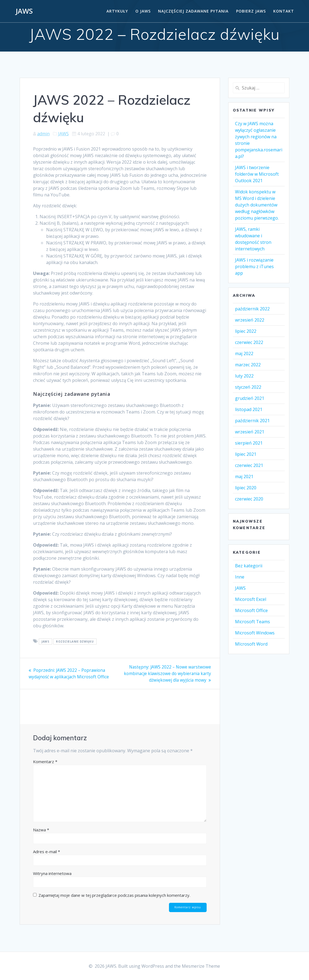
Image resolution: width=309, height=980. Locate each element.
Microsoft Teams (252, 622)
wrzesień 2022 (250, 320)
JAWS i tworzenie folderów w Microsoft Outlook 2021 (257, 174)
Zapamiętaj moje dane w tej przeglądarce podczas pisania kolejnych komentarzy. (114, 895)
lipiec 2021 (246, 454)
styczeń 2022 (248, 387)
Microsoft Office (251, 610)
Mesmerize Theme (201, 966)
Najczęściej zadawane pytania (193, 11)
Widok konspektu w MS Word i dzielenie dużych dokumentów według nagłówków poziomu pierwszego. (257, 205)
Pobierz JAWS (251, 11)
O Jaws (143, 11)
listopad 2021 (249, 409)
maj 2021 (244, 476)
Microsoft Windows (255, 633)
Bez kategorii (249, 566)
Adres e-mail (47, 851)
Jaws (45, 642)
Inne (240, 577)
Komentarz (45, 761)
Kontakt (284, 11)
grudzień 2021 (250, 398)
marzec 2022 (248, 365)
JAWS (24, 11)
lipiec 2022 (246, 331)
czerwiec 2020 (249, 499)
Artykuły (117, 11)
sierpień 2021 (249, 443)
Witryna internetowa (52, 873)
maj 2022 (244, 353)
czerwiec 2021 (249, 465)
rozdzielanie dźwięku (75, 642)
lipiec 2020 (246, 488)
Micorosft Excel (251, 599)
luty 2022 (244, 376)
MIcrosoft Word (251, 644)
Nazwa (41, 829)
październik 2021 (252, 421)
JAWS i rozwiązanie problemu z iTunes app (254, 266)
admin (43, 134)
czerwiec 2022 (249, 342)
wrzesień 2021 (250, 432)
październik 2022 (252, 309)
